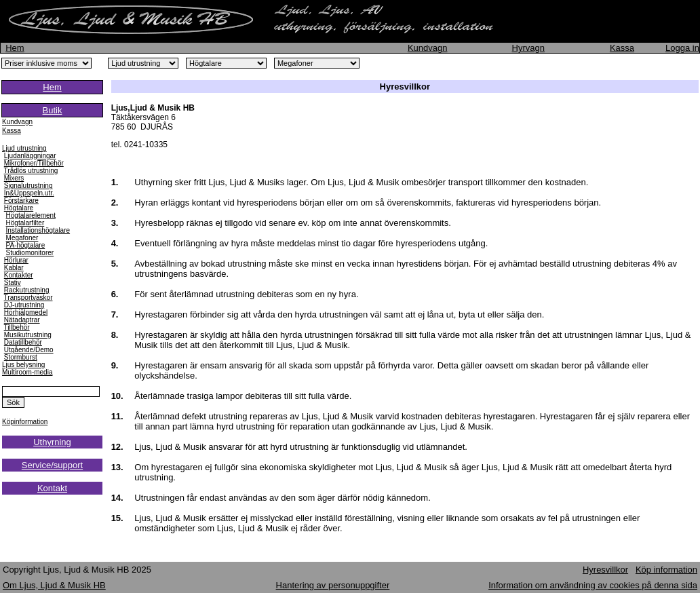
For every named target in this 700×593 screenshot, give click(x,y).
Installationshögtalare (38, 230)
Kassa (622, 48)
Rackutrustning (27, 290)
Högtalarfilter (25, 223)
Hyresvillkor (605, 570)
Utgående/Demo (29, 350)
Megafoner (22, 238)
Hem (15, 48)
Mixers (14, 178)
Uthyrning (52, 442)
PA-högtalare (26, 245)
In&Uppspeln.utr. (29, 193)
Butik (53, 110)
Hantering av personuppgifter (333, 585)
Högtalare (19, 208)
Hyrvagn (528, 48)
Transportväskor (28, 298)
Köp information (666, 570)
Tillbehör (17, 327)
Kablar (14, 268)
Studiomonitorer (30, 253)
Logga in (682, 48)
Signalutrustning (28, 186)
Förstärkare (21, 200)
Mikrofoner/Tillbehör (34, 163)
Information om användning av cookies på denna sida (593, 585)
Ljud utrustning (24, 148)
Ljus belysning (23, 365)
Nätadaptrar (22, 320)
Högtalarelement (31, 215)
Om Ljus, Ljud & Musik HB (54, 585)
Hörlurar (16, 260)
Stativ (13, 283)
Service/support (52, 465)
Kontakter (19, 275)
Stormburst (21, 357)
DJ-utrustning (24, 305)
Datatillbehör (23, 342)
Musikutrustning (28, 335)
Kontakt (52, 488)
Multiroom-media (27, 372)
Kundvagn (428, 48)
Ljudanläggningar (30, 156)
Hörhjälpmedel (26, 312)
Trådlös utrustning (31, 171)
